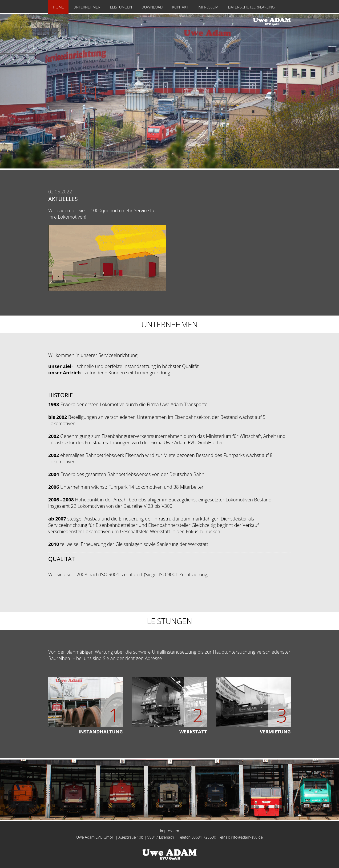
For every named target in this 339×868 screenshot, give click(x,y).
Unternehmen (87, 7)
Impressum (208, 7)
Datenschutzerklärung (251, 7)
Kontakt (180, 7)
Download (152, 7)
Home (58, 7)
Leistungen (121, 7)
